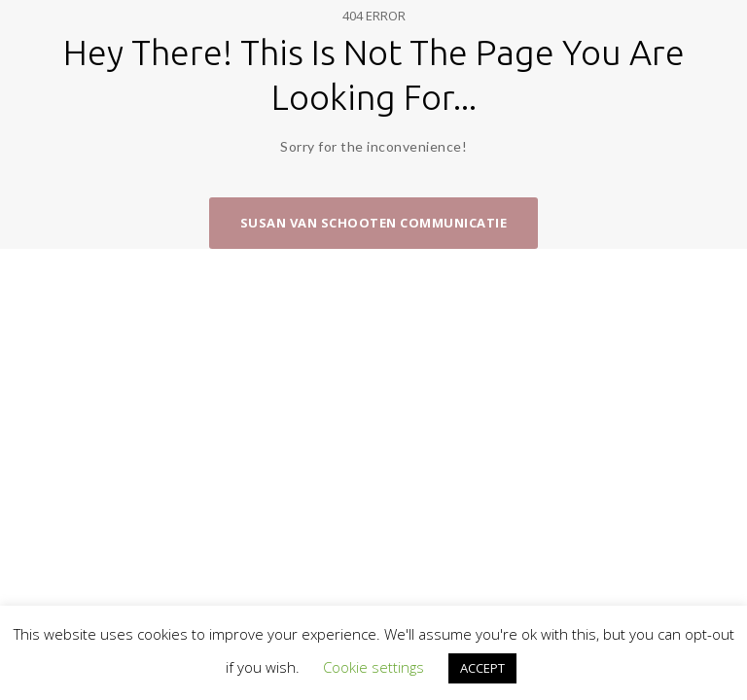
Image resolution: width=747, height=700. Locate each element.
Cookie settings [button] (373, 667)
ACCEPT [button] (482, 668)
